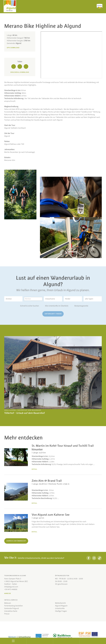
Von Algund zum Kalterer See (51, 515)
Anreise (8, 594)
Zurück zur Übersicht (16, 541)
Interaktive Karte (11, 611)
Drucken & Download (20, 72)
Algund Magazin (61, 606)
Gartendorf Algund (11, 608)
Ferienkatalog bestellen (14, 606)
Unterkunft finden (53, 314)
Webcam (8, 603)
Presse (7, 614)
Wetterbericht (60, 603)
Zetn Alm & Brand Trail (47, 481)
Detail (34, 469)
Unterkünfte (60, 608)
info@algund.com (11, 587)
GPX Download (13, 48)
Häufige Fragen (61, 611)
